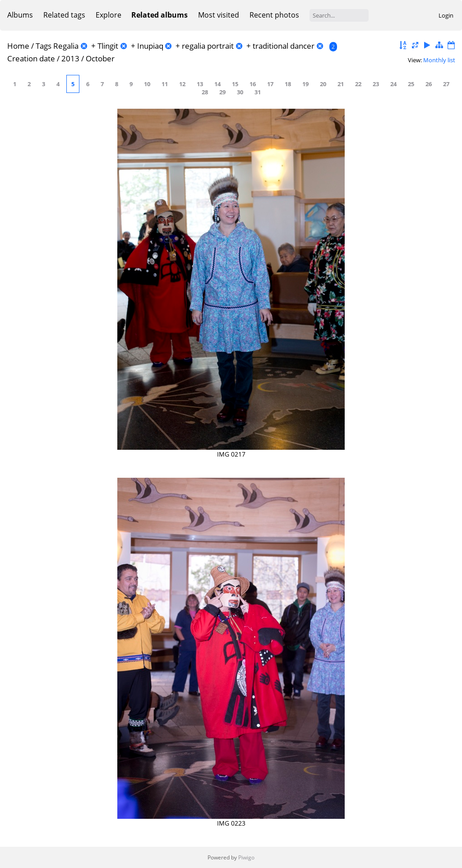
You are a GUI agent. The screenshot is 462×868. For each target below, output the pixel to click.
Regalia (66, 46)
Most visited (219, 15)
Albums (20, 15)
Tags (44, 46)
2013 (70, 58)
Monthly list (439, 60)
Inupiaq (150, 46)
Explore (109, 15)
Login (446, 15)
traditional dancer (284, 46)
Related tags (64, 15)
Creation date (31, 58)
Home (18, 46)
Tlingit (108, 46)
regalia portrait (208, 46)
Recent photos (274, 15)
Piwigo (246, 857)
